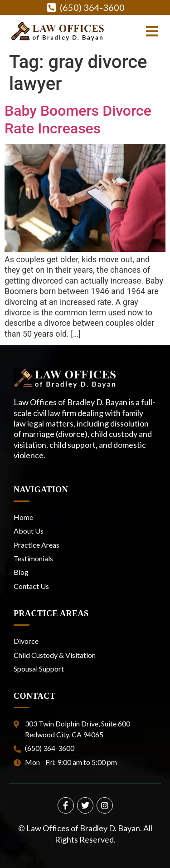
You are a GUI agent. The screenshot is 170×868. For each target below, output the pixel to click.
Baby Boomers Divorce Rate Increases (78, 119)
